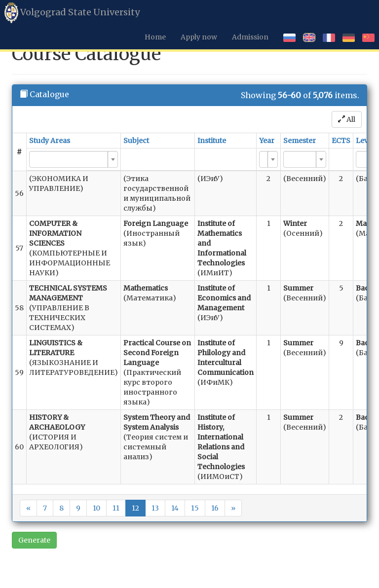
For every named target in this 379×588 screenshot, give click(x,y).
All (347, 119)
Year (267, 141)
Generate (34, 540)
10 (96, 508)
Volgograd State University (72, 13)
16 (215, 508)
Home (155, 37)
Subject (136, 141)
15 (195, 508)
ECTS (341, 141)
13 (155, 508)
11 (116, 508)
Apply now (199, 37)
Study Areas (50, 141)
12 (135, 508)
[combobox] (74, 159)
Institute (212, 141)
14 (175, 508)
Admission (250, 37)
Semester (300, 141)
